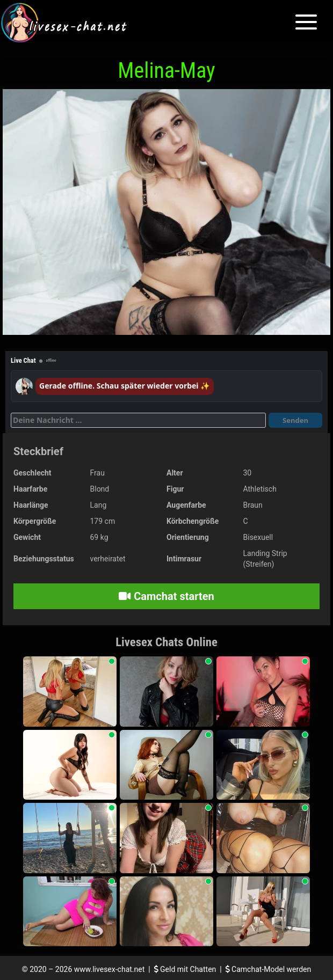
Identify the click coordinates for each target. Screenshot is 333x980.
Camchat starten (166, 596)
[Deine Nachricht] (138, 420)
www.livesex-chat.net (109, 969)
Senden (295, 420)
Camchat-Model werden (269, 969)
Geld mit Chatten (186, 969)
